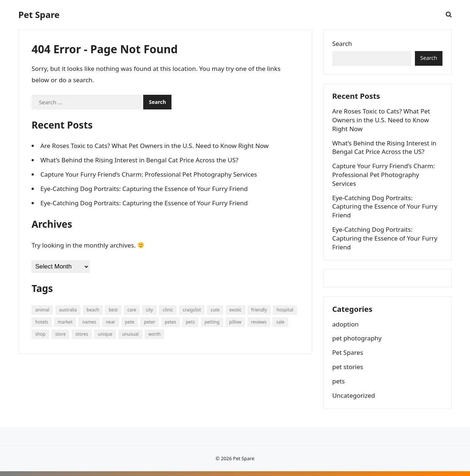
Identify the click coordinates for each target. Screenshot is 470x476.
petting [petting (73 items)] (212, 322)
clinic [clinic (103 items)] (168, 310)
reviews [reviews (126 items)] (259, 322)
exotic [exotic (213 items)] (236, 310)
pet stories (348, 371)
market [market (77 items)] (65, 322)
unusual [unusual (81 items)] (130, 334)
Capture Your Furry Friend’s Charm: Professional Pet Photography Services (149, 174)
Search (343, 44)
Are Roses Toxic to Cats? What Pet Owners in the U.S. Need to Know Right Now (154, 146)
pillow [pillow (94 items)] (235, 322)
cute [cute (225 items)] (215, 310)
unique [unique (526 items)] (105, 334)
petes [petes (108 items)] (171, 322)
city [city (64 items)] (149, 310)
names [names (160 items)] (89, 322)
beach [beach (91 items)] (93, 310)
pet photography (357, 342)
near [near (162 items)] (111, 322)
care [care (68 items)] (132, 310)
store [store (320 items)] (60, 334)
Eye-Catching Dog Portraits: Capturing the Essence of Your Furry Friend (144, 189)
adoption (346, 328)
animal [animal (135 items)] (42, 310)
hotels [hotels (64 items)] (42, 322)
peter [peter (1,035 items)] (149, 322)
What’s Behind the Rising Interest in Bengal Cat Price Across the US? (139, 160)
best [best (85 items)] (113, 310)
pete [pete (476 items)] (130, 322)
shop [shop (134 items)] (40, 334)
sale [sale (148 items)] (280, 322)
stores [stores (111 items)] (82, 334)
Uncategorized (354, 399)
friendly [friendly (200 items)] (259, 310)
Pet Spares (348, 356)
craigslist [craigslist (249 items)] (192, 310)
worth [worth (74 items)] (154, 334)
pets (339, 385)
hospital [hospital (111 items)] (285, 310)
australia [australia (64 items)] (68, 310)
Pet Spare (39, 15)
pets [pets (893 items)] (190, 322)
